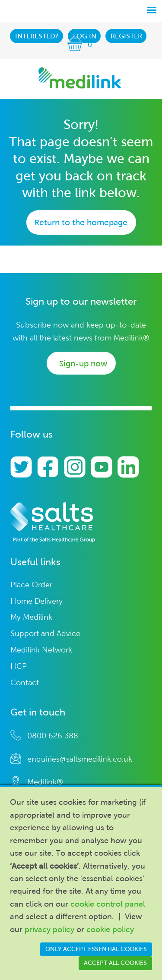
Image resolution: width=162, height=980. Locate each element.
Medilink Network (41, 650)
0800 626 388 (53, 736)
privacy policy (49, 930)
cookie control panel (108, 904)
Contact (25, 683)
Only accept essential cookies (96, 949)
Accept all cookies (115, 963)
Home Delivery (37, 601)
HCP (19, 666)
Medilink (80, 78)
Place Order (31, 585)
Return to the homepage (81, 222)
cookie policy (110, 930)
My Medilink (31, 617)
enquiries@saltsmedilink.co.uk (80, 759)
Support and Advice (45, 634)
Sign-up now (83, 364)
